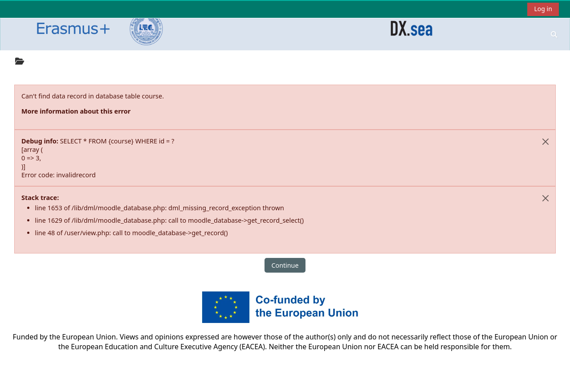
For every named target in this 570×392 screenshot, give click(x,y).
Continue (285, 265)
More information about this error (76, 111)
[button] (554, 34)
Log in (543, 9)
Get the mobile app (226, 383)
